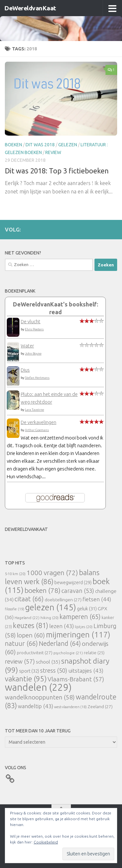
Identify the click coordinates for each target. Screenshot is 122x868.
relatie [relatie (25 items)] (94, 653)
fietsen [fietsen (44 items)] (97, 599)
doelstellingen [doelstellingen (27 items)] (63, 600)
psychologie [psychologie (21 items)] (68, 653)
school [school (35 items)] (48, 662)
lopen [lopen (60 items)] (31, 635)
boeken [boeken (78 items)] (43, 590)
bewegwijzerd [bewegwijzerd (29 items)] (73, 583)
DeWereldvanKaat (30, 8)
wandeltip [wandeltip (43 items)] (35, 706)
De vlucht (31, 321)
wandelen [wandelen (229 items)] (38, 687)
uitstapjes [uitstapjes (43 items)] (86, 671)
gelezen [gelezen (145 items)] (51, 607)
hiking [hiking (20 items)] (50, 618)
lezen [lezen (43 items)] (61, 626)
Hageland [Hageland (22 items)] (27, 618)
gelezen (68, 145)
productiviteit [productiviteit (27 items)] (35, 653)
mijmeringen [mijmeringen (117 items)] (78, 635)
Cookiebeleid (46, 842)
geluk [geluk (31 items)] (87, 609)
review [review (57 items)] (20, 661)
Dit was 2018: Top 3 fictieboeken (57, 171)
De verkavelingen (39, 422)
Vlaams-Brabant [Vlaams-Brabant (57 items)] (76, 679)
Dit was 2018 (40, 145)
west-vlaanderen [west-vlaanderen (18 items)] (70, 707)
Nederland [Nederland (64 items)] (60, 644)
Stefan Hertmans (37, 378)
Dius (25, 370)
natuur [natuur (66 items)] (21, 643)
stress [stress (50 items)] (54, 670)
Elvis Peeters (34, 329)
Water (27, 346)
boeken (13, 145)
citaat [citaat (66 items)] (29, 599)
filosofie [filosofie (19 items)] (15, 609)
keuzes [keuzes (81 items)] (31, 625)
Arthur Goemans (37, 430)
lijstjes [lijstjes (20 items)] (84, 627)
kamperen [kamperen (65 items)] (80, 617)
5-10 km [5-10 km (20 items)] (15, 574)
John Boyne (33, 353)
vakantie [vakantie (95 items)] (26, 679)
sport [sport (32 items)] (29, 671)
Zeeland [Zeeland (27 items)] (100, 707)
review (53, 152)
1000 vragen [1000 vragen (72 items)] (52, 573)
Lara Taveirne (34, 410)
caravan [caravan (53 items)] (78, 591)
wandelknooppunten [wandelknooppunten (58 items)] (40, 697)
